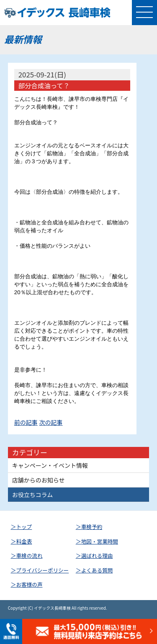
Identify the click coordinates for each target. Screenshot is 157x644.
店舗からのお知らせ (39, 480)
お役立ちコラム (33, 495)
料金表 (24, 541)
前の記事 (26, 422)
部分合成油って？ (44, 85)
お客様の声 (30, 584)
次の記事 (51, 422)
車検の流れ (30, 555)
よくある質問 (97, 570)
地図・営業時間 (100, 541)
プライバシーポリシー (43, 570)
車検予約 (92, 527)
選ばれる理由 (97, 555)
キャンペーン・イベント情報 (50, 465)
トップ (24, 527)
